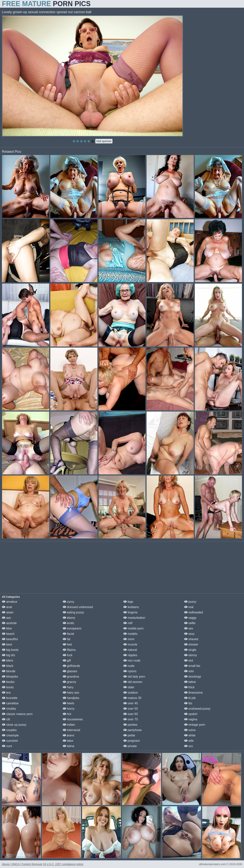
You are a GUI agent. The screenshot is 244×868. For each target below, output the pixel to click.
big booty (10, 650)
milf (128, 623)
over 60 (131, 714)
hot (67, 714)
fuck (68, 655)
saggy (190, 618)
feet (67, 644)
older (129, 687)
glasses (70, 671)
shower (191, 644)
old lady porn (134, 677)
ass (6, 618)
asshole (9, 623)
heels (69, 703)
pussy (190, 602)
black (8, 666)
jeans (69, 735)
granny (69, 682)
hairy (68, 687)
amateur (10, 602)
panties (130, 725)
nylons (130, 671)
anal (7, 607)
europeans (72, 628)
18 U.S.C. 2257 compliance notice (63, 864)
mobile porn (133, 628)
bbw (7, 628)
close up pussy (14, 725)
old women (133, 682)
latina (69, 746)
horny (69, 709)
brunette (10, 698)
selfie (190, 623)
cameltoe (10, 703)
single (190, 650)
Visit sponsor (104, 141)
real (189, 607)
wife (189, 741)
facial (68, 634)
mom (129, 639)
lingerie (130, 612)
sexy (189, 634)
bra (6, 693)
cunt (7, 746)
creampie (10, 735)
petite (129, 735)
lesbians (131, 607)
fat (67, 639)
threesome (193, 693)
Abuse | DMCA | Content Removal (22, 864)
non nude (132, 661)
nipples (130, 655)
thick (189, 687)
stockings (193, 677)
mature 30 (132, 698)
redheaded (194, 612)
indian (69, 725)
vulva (190, 730)
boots (8, 687)
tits (188, 703)
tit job (190, 698)
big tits (8, 655)
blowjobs (10, 677)
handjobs (71, 698)
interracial (71, 730)
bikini (8, 661)
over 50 (131, 709)
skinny (191, 655)
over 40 (131, 703)
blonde (9, 671)
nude (129, 666)
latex (68, 741)
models (130, 634)
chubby (9, 709)
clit (6, 719)
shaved (191, 639)
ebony (69, 618)
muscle (130, 644)
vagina (191, 719)
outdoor (131, 693)
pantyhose (132, 730)
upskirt (191, 714)
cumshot (10, 741)
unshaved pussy (197, 709)
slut (189, 661)
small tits (192, 666)
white (190, 735)
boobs (8, 682)
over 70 (131, 719)
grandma (71, 677)
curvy (69, 602)
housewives (73, 719)
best (7, 644)
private (130, 746)
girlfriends (71, 666)
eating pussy (73, 612)
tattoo (190, 682)
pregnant (132, 741)
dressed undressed (78, 607)
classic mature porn (17, 714)
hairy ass (71, 693)
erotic (69, 623)
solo (189, 671)
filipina (69, 650)
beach (8, 634)
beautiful (10, 639)
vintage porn (195, 725)
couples (9, 730)
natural (130, 650)
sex (189, 628)
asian (8, 612)
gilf (67, 661)
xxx (189, 746)
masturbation (134, 618)
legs (128, 602)
